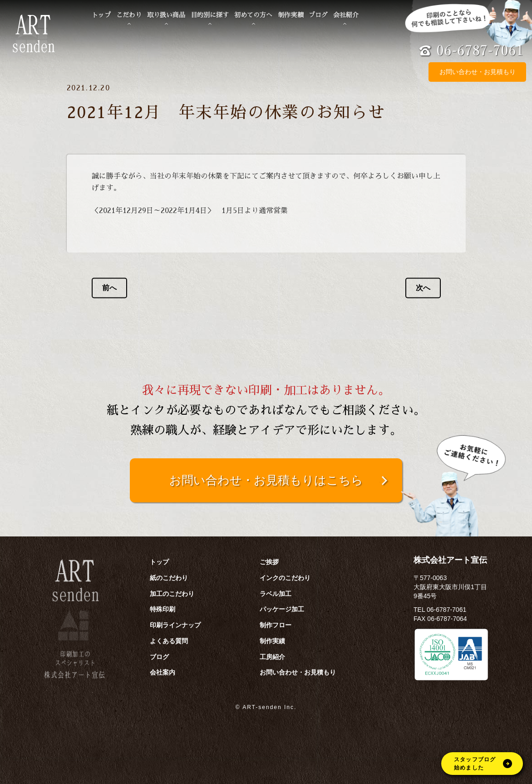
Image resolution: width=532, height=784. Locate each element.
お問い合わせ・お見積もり (478, 72)
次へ (423, 288)
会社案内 (163, 672)
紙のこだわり (169, 578)
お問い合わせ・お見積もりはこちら (266, 480)
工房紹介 (272, 657)
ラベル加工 (276, 594)
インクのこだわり (285, 578)
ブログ (318, 15)
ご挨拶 (269, 562)
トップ (101, 15)
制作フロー (276, 625)
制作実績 (291, 15)
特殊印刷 (163, 609)
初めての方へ (253, 15)
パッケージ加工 (282, 609)
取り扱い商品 (166, 15)
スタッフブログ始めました (483, 764)
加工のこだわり (172, 594)
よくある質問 (169, 641)
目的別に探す (210, 15)
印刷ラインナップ (175, 625)
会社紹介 (346, 15)
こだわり (129, 15)
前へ (109, 288)
